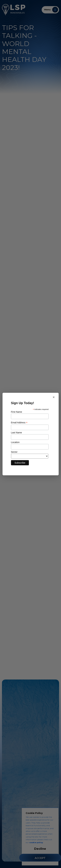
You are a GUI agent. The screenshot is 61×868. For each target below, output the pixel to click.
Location (15, 442)
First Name (16, 412)
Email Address (19, 422)
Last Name (16, 433)
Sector (14, 452)
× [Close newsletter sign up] (54, 397)
